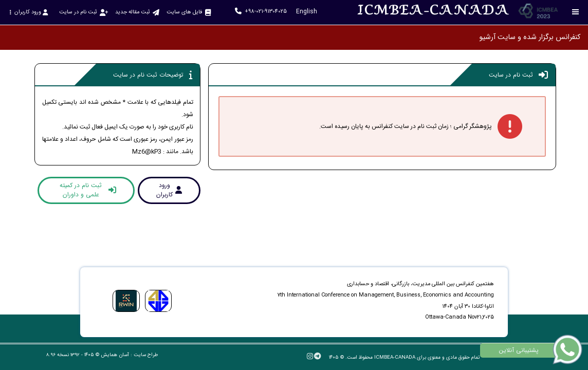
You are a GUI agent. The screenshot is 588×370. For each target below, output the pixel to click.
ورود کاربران (29, 12)
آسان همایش (115, 355)
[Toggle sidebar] (576, 12)
